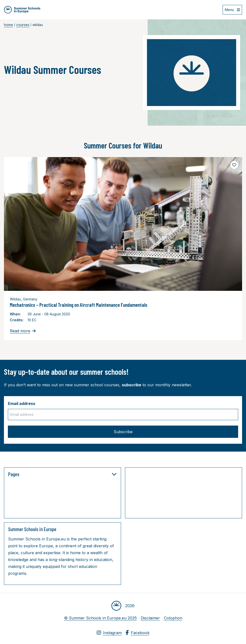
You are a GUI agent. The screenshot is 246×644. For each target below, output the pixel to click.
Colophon (173, 618)
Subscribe (123, 432)
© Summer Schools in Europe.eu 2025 (100, 618)
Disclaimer (150, 618)
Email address (22, 403)
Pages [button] (62, 474)
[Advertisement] (178, 494)
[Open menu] (232, 10)
